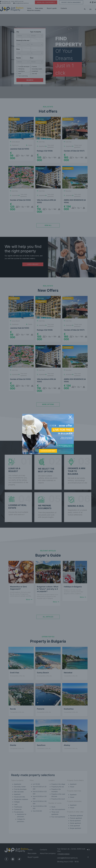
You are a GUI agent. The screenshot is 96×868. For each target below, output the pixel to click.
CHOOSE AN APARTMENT (48, 451)
